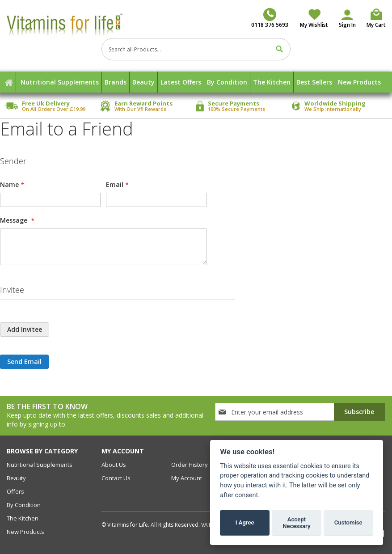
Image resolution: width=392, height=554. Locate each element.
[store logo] (67, 24)
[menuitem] (60, 82)
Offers (15, 491)
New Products (25, 532)
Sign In (347, 25)
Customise (348, 522)
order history (190, 465)
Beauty (16, 478)
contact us (116, 478)
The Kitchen (23, 518)
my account (187, 478)
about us (114, 465)
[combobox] (196, 49)
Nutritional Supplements (40, 465)
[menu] (196, 82)
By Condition (24, 505)
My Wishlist (314, 25)
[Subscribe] (359, 412)
